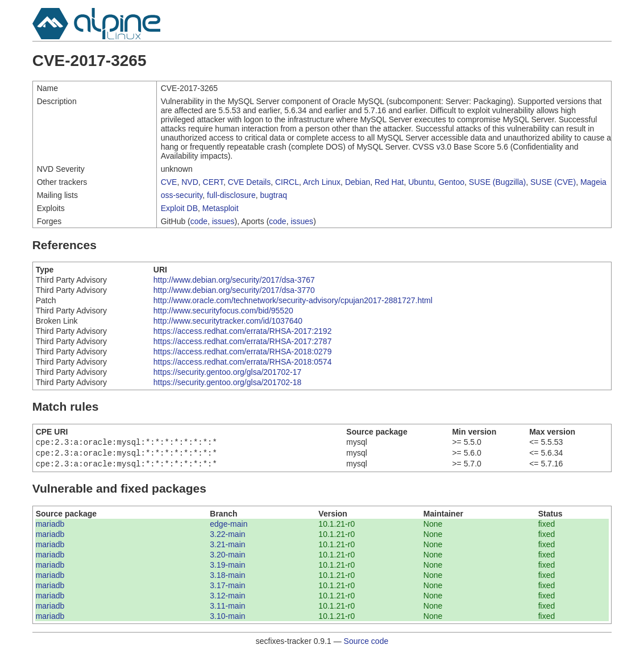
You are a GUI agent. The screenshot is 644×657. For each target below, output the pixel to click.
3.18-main (227, 579)
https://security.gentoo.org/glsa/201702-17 (227, 372)
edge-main (228, 527)
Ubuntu (421, 182)
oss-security (182, 195)
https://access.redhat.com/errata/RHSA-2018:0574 (243, 362)
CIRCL (287, 182)
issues (223, 221)
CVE (169, 182)
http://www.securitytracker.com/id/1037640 (228, 321)
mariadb (50, 527)
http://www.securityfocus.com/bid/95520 (223, 311)
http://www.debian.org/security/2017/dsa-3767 (234, 280)
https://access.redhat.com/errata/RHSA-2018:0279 (243, 352)
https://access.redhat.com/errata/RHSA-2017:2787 (243, 341)
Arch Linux (322, 182)
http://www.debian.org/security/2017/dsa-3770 (234, 290)
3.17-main (227, 589)
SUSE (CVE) (553, 182)
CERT (213, 182)
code (199, 221)
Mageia (593, 182)
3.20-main (227, 558)
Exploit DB (179, 208)
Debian (358, 182)
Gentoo (451, 182)
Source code (366, 644)
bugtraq (273, 195)
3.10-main (227, 619)
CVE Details (249, 182)
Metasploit (221, 208)
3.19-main (227, 568)
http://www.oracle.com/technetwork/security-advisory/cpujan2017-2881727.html (293, 300)
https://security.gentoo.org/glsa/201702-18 (227, 382)
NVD (190, 182)
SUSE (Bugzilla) (497, 182)
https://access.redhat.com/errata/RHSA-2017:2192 (243, 331)
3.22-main (227, 538)
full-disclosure (231, 195)
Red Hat (389, 182)
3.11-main (227, 609)
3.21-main (227, 548)
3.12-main (227, 599)
